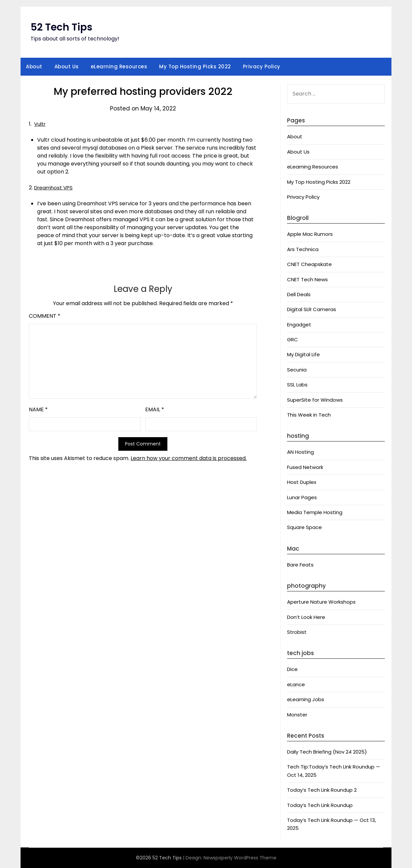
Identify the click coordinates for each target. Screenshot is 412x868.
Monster (297, 715)
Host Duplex (302, 482)
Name (38, 409)
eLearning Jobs (306, 699)
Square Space (304, 527)
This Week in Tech (309, 415)
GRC (293, 339)
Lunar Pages (302, 497)
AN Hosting (300, 452)
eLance (296, 684)
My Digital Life (303, 354)
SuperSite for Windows (315, 400)
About (34, 67)
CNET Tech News (307, 279)
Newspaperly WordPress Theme (240, 858)
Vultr (40, 124)
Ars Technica (303, 249)
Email (155, 409)
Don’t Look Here (306, 617)
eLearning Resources (119, 67)
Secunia (297, 370)
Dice (292, 669)
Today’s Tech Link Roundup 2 (322, 790)
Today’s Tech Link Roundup (320, 805)
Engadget (299, 325)
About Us (67, 67)
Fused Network (305, 467)
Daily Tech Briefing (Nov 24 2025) (327, 752)
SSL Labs (297, 385)
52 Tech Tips (61, 27)
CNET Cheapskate (309, 264)
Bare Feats (300, 565)
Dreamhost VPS (55, 188)
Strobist (297, 632)
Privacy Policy (262, 67)
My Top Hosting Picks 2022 (195, 67)
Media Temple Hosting (315, 512)
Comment (45, 316)
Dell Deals (299, 294)
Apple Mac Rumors (310, 234)
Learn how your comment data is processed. (189, 458)
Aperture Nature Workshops (321, 602)
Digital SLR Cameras (312, 309)
